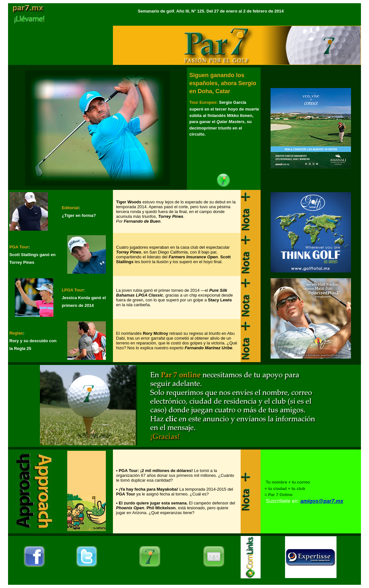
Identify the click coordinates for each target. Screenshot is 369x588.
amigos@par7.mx (322, 501)
